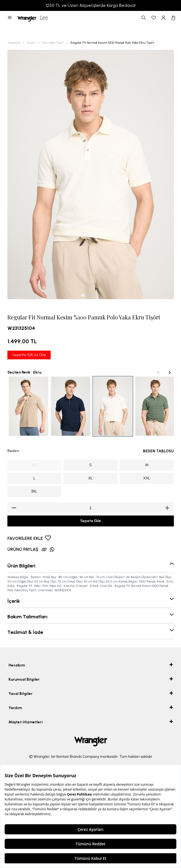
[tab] (83, 295)
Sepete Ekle (91, 521)
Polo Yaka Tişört (53, 43)
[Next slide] (169, 372)
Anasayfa (14, 43)
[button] (10, 18)
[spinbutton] (91, 508)
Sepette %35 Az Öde (29, 355)
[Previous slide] (159, 372)
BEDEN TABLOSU (158, 451)
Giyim (31, 43)
